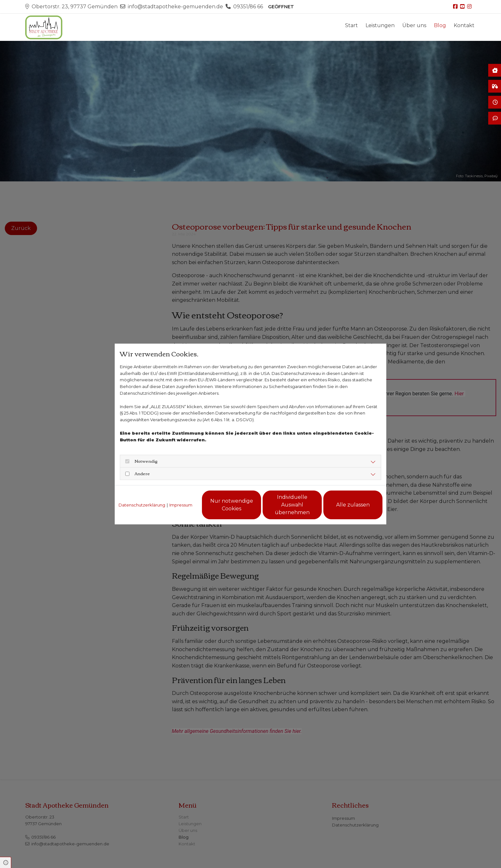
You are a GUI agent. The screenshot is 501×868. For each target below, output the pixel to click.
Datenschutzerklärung (142, 505)
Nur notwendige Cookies (232, 505)
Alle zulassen (353, 505)
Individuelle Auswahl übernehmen (292, 505)
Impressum (181, 505)
